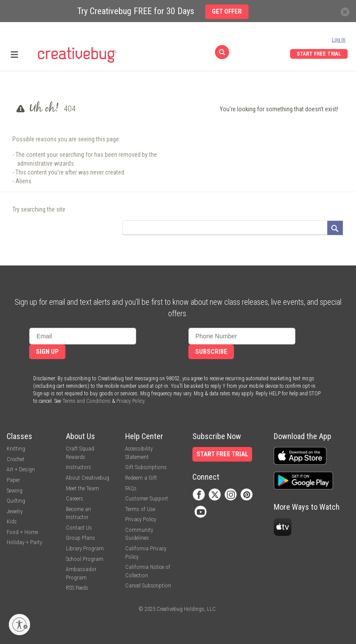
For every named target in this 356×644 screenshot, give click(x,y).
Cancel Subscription (148, 585)
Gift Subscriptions (146, 467)
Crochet (15, 459)
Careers (75, 498)
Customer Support (147, 498)
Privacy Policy (130, 401)
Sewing (15, 491)
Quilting (16, 501)
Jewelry (15, 511)
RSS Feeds (77, 588)
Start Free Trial (319, 54)
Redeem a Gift (141, 478)
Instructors (78, 467)
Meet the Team (82, 488)
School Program (85, 559)
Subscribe (211, 352)
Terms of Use (140, 509)
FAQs (131, 488)
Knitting (16, 449)
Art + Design (21, 469)
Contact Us (79, 528)
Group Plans (80, 538)
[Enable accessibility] (19, 625)
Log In (339, 40)
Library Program (85, 548)
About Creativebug (88, 478)
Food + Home (22, 532)
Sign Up (47, 352)
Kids (12, 521)
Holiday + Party (24, 542)
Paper (13, 480)
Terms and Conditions (86, 401)
